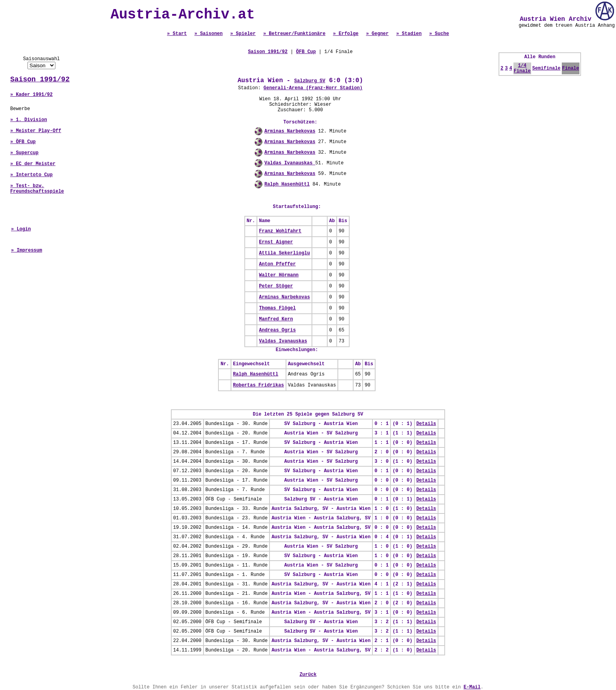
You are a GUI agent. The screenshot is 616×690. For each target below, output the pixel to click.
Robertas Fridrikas (258, 385)
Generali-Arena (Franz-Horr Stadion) (313, 88)
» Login (21, 229)
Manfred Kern (276, 319)
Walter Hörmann (279, 275)
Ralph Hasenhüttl (287, 184)
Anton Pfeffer (277, 264)
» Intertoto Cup (31, 175)
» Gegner (378, 34)
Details (426, 424)
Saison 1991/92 (40, 79)
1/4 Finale (522, 68)
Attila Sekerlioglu (284, 253)
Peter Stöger (276, 286)
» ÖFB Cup (23, 142)
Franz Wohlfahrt (280, 231)
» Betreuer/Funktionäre (294, 34)
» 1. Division (29, 120)
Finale (571, 68)
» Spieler (243, 34)
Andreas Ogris (277, 330)
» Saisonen (209, 34)
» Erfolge (346, 34)
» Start (177, 34)
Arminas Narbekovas (290, 131)
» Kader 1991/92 (31, 95)
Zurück (308, 675)
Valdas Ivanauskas (290, 163)
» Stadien (409, 34)
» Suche (439, 34)
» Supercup (24, 153)
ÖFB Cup (306, 52)
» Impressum (27, 250)
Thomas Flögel (277, 308)
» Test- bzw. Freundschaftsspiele (37, 189)
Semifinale (546, 68)
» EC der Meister (33, 164)
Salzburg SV (310, 81)
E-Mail (472, 687)
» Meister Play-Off (36, 131)
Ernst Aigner (276, 242)
